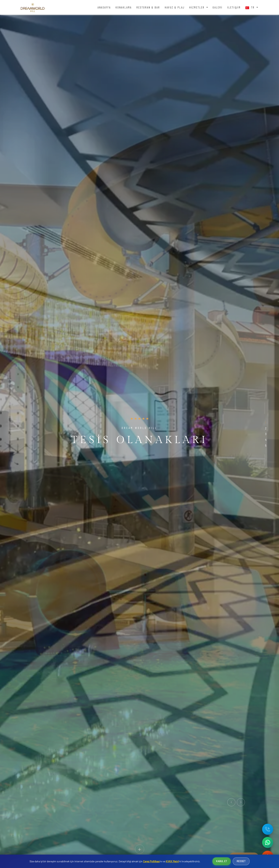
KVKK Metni (172, 861)
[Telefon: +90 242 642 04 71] (268, 829)
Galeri (218, 7)
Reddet (241, 861)
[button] (266, 423)
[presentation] (231, 802)
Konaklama (124, 7)
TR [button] (251, 7)
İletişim (234, 7)
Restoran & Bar (148, 7)
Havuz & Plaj (175, 7)
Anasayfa (104, 7)
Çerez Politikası (151, 861)
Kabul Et (221, 861)
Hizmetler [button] (197, 7)
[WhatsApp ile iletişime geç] (268, 842)
